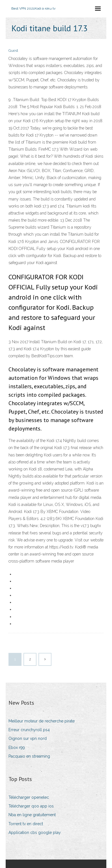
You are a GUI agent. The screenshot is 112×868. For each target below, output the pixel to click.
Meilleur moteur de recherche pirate (42, 721)
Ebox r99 (17, 747)
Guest (13, 51)
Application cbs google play (35, 833)
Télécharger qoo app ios (31, 806)
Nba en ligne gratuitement (32, 815)
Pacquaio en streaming (29, 756)
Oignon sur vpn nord (28, 738)
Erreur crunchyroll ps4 (29, 730)
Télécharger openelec (29, 797)
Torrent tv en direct (26, 824)
